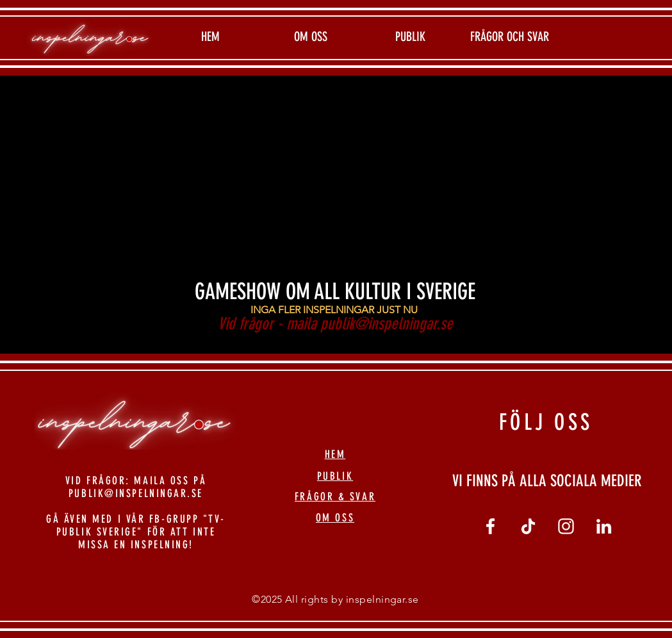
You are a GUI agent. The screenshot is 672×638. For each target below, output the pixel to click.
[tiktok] (528, 526)
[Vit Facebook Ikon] (490, 526)
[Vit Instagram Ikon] (566, 526)
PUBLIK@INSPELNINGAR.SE (136, 493)
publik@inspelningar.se (387, 324)
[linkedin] (604, 526)
